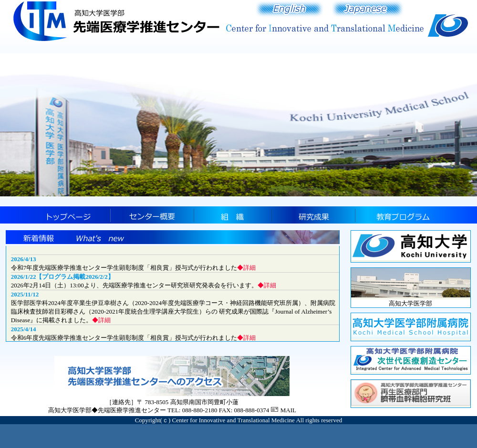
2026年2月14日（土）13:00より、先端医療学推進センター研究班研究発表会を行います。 (144, 285)
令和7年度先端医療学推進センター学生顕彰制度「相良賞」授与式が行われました (134, 268)
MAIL (288, 410)
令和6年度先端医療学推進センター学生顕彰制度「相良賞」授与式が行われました (134, 338)
